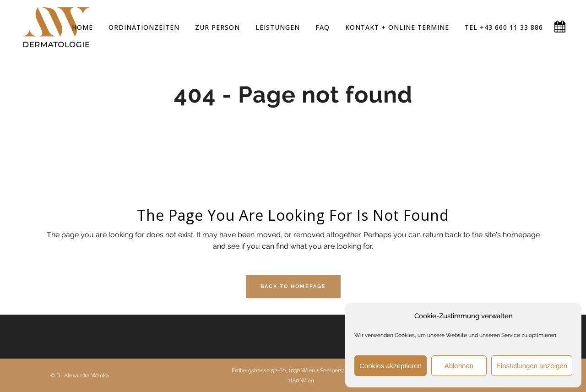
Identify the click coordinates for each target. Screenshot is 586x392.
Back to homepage (293, 286)
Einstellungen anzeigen (532, 366)
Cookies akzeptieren (391, 366)
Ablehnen (459, 366)
